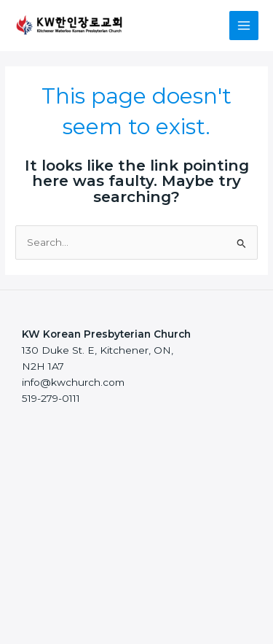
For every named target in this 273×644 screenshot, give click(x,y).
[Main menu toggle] (244, 26)
